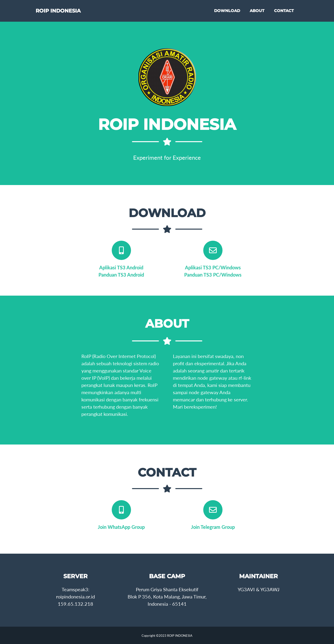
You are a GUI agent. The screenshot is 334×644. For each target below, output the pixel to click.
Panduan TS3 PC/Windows (213, 275)
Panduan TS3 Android (121, 275)
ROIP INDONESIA (66, 13)
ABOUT (257, 12)
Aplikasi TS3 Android (121, 267)
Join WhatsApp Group (121, 527)
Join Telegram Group (213, 527)
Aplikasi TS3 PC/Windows (213, 267)
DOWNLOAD (227, 12)
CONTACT (284, 12)
